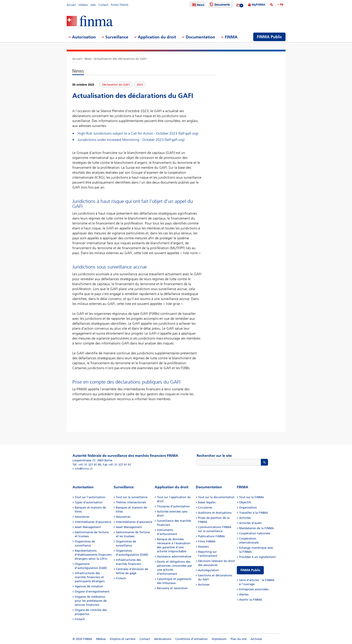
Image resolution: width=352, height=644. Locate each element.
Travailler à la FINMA (253, 513)
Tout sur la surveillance (132, 497)
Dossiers (203, 547)
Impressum (219, 639)
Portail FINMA (120, 5)
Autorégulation (209, 570)
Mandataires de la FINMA (256, 528)
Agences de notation (89, 586)
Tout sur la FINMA (251, 497)
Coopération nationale (255, 533)
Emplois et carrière (123, 639)
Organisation (248, 507)
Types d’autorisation (89, 502)
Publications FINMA (211, 536)
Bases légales (207, 502)
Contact (103, 5)
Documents (219, 5)
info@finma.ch (84, 469)
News (198, 5)
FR (282, 5)
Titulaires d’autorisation (173, 506)
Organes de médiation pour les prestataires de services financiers (91, 601)
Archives (204, 585)
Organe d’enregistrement (92, 592)
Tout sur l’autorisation (90, 497)
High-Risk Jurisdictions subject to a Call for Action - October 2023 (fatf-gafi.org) (138, 133)
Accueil (71, 5)
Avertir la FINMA (251, 600)
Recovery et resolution (172, 588)
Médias (83, 5)
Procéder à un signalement (257, 557)
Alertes (244, 594)
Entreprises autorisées (254, 589)
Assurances (82, 517)
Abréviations (163, 639)
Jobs (93, 5)
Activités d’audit (250, 523)
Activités (245, 518)
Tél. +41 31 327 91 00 (87, 465)
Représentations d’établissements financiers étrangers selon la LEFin (93, 555)
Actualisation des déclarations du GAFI (120, 59)
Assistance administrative (174, 556)
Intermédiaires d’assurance (93, 522)
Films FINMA (207, 541)
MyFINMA (258, 5)
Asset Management (88, 527)
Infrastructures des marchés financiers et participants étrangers (90, 577)
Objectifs (245, 502)
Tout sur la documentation (216, 497)
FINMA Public (250, 570)
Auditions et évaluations (215, 513)
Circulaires (205, 507)
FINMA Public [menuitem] (269, 37)
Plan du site (239, 639)
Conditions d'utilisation (191, 639)
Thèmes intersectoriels (131, 502)
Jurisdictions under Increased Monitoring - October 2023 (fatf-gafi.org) (131, 140)
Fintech (80, 619)
